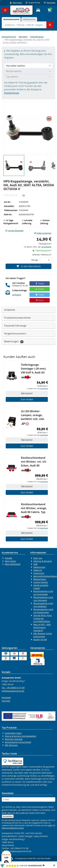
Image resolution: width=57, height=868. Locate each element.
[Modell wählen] (29, 71)
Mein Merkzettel (13, 564)
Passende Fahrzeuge (15, 326)
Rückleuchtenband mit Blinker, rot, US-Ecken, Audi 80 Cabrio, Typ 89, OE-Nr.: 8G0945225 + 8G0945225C (34, 462)
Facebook (6, 698)
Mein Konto (16, 3)
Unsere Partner (41, 582)
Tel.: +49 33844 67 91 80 (13, 688)
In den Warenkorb (29, 266)
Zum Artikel (27, 399)
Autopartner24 (9, 37)
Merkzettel (50, 3)
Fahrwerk (23, 37)
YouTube (6, 701)
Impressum (39, 573)
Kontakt (9, 558)
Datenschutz (39, 567)
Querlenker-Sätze (13, 733)
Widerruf (38, 570)
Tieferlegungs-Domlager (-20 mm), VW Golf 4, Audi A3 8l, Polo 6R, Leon (34, 369)
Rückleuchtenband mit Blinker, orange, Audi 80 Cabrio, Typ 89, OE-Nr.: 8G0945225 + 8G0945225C (34, 509)
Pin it (40, 300)
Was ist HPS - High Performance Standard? (42, 627)
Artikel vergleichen (43, 233)
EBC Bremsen (11, 745)
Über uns (38, 558)
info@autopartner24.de (13, 691)
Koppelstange (37, 37)
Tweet (40, 295)
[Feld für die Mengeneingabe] (46, 260)
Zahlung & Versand (43, 561)
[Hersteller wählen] (29, 66)
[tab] (11, 19)
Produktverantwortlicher (18, 318)
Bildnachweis (40, 579)
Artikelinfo (10, 310)
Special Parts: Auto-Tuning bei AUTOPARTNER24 (43, 618)
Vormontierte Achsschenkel (18, 742)
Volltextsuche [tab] (29, 19)
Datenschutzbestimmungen (13, 828)
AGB (35, 564)
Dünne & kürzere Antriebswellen (21, 736)
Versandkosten (46, 247)
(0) (24, 195)
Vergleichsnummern (15, 334)
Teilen (40, 283)
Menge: (35, 260)
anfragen (17, 295)
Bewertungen (14, 341)
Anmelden (8, 816)
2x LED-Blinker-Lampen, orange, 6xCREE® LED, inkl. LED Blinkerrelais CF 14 (34, 416)
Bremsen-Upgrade (14, 739)
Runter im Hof (40, 640)
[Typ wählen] (29, 77)
